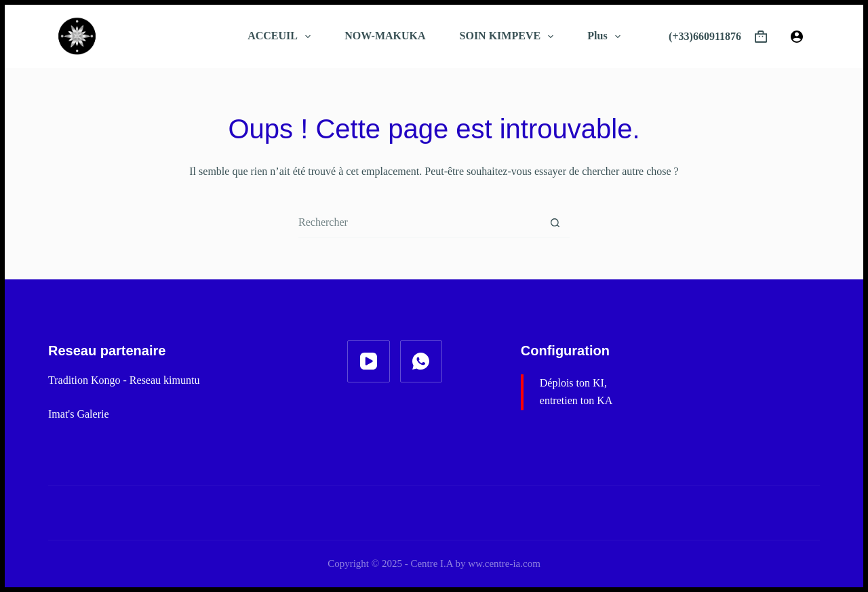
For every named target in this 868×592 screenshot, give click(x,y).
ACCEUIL (282, 37)
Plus (607, 37)
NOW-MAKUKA (385, 36)
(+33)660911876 (705, 36)
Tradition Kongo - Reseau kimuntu (124, 380)
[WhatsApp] (421, 362)
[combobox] (419, 223)
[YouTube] (369, 362)
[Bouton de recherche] (555, 222)
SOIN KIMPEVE (510, 37)
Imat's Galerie (79, 414)
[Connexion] (797, 37)
